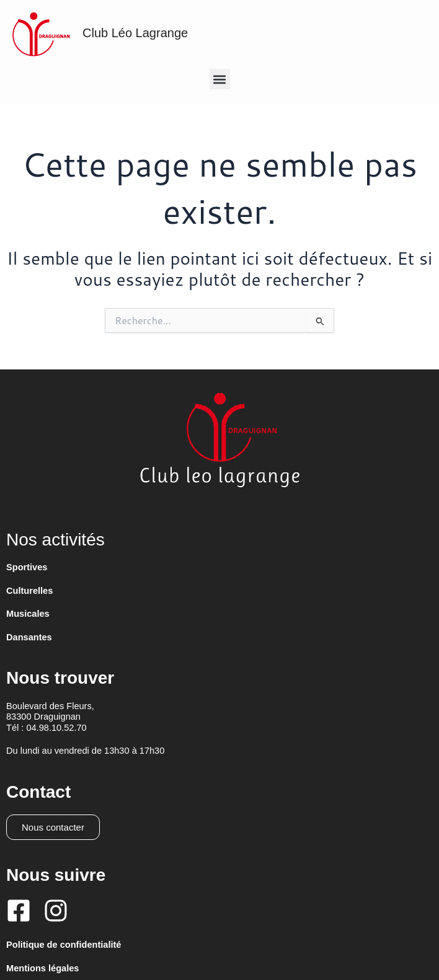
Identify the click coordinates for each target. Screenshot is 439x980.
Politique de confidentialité (64, 945)
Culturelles (29, 591)
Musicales (28, 614)
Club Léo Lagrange (135, 33)
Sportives (27, 567)
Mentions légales (42, 968)
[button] (220, 79)
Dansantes (29, 637)
